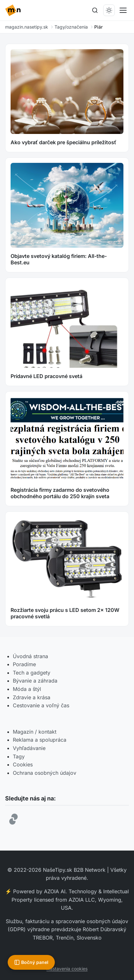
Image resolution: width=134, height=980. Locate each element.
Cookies (23, 764)
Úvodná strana (30, 656)
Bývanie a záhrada (35, 681)
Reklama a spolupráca (40, 740)
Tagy (19, 756)
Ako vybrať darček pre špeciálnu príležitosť (63, 142)
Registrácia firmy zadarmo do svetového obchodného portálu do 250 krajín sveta (60, 493)
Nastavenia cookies (67, 969)
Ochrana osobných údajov (45, 773)
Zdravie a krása (32, 697)
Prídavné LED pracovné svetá (46, 376)
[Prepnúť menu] (123, 10)
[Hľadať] (95, 10)
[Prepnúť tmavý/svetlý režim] (109, 10)
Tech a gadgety (32, 673)
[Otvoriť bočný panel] (31, 962)
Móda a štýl (27, 689)
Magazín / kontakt (35, 732)
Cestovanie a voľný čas (41, 705)
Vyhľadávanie (29, 748)
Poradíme (24, 664)
